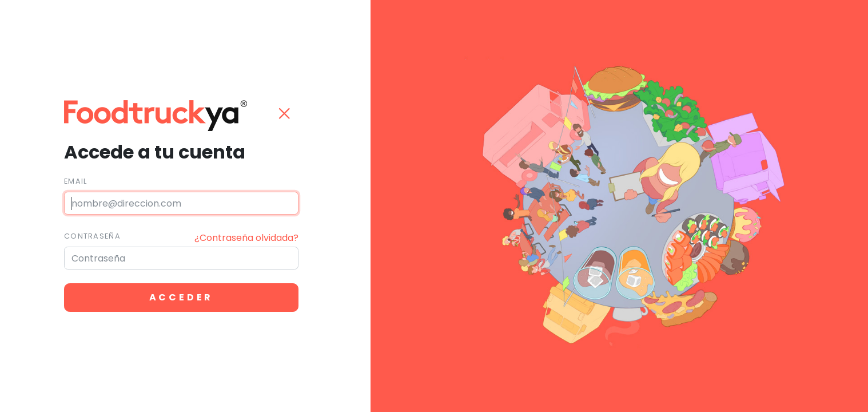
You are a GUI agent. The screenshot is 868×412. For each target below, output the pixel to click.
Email (75, 181)
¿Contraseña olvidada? (246, 238)
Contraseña (92, 236)
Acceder (182, 297)
